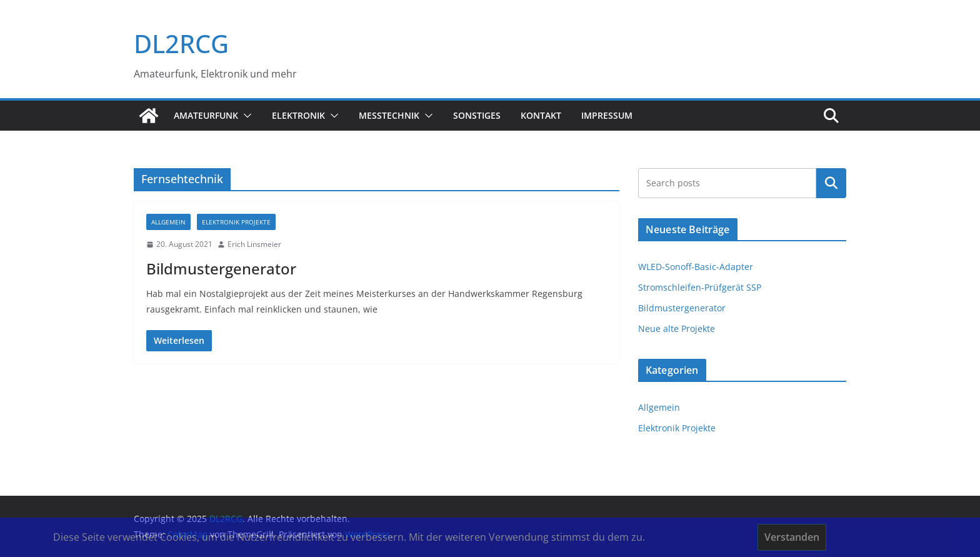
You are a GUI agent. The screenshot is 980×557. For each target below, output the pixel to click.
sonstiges (477, 115)
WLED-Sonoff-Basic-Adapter (696, 267)
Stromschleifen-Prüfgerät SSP (700, 287)
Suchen (831, 183)
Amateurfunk (206, 115)
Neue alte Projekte (677, 329)
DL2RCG (181, 43)
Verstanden (792, 537)
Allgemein (168, 222)
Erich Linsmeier (254, 244)
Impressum (607, 115)
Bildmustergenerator (221, 268)
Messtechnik (389, 115)
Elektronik (298, 115)
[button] (245, 116)
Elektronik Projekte (236, 222)
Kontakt (541, 115)
